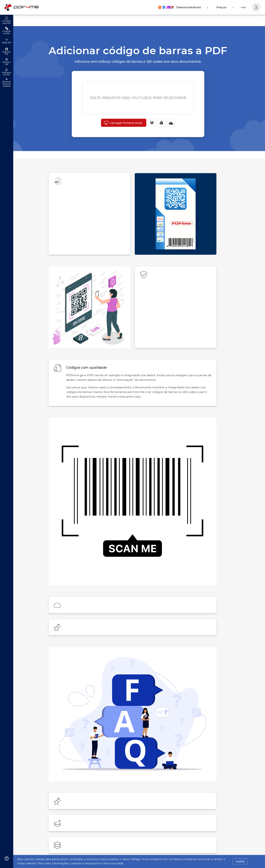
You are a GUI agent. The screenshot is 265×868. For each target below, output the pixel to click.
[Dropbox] (150, 123)
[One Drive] (169, 123)
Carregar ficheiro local (123, 123)
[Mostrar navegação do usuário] (256, 7)
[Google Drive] (160, 123)
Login (244, 7)
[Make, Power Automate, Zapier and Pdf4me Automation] (183, 7)
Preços (223, 7)
